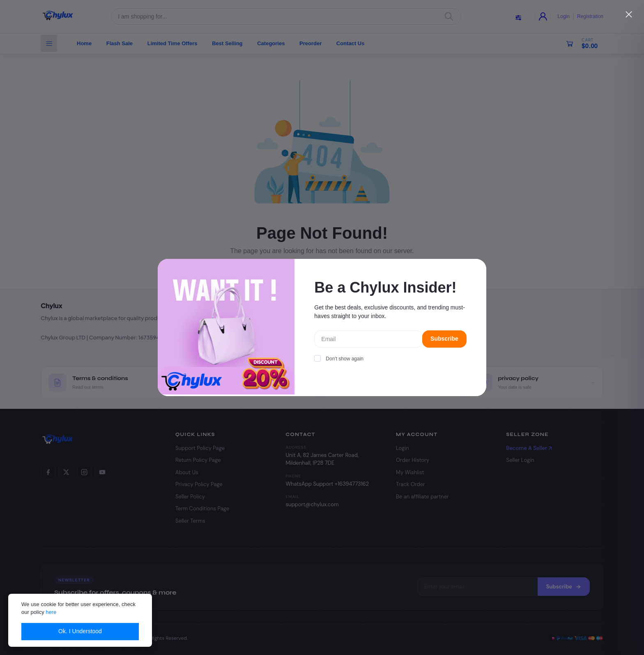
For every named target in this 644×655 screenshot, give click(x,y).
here (51, 612)
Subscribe (444, 339)
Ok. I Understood (80, 631)
